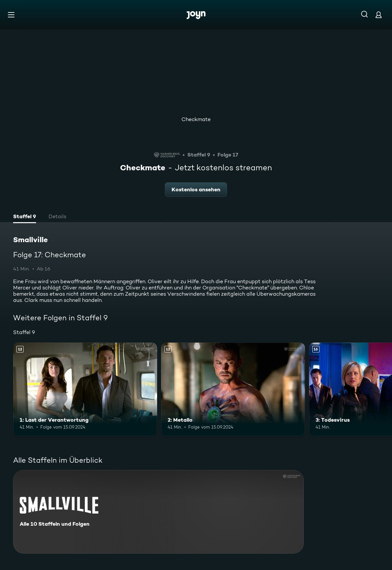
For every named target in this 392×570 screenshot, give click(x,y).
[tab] (25, 217)
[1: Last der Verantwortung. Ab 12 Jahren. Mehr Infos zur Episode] (85, 389)
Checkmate (196, 119)
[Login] (379, 15)
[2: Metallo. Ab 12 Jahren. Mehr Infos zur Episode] (233, 389)
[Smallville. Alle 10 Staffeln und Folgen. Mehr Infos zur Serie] (158, 512)
